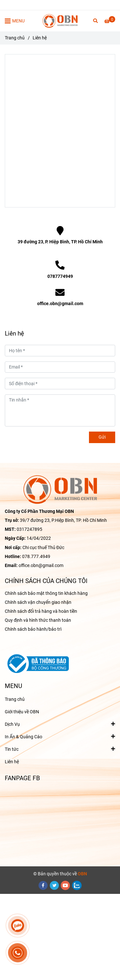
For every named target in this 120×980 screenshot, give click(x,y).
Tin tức (12, 749)
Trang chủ (15, 699)
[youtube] (66, 885)
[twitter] (54, 885)
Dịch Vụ (12, 724)
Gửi (102, 437)
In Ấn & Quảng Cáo (24, 736)
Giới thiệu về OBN (22, 712)
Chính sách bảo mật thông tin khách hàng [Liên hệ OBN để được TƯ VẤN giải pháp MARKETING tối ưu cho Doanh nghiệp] (46, 593)
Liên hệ (12, 762)
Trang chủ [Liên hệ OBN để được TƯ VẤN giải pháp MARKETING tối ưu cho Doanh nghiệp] (15, 38)
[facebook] (43, 885)
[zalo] (77, 885)
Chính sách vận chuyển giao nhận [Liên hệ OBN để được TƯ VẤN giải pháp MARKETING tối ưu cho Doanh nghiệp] (38, 602)
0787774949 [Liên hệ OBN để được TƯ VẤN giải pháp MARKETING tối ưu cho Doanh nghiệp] (60, 276)
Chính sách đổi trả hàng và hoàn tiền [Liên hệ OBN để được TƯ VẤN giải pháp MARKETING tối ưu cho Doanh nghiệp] (41, 611)
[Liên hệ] (60, 21)
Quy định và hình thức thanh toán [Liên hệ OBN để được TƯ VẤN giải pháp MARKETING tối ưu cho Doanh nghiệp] (38, 620)
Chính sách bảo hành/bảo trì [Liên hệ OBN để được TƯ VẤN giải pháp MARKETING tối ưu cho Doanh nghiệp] (33, 629)
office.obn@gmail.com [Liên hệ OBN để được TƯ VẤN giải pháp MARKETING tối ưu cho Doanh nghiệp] (60, 304)
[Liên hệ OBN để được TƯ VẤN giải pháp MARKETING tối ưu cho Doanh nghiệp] (110, 21)
